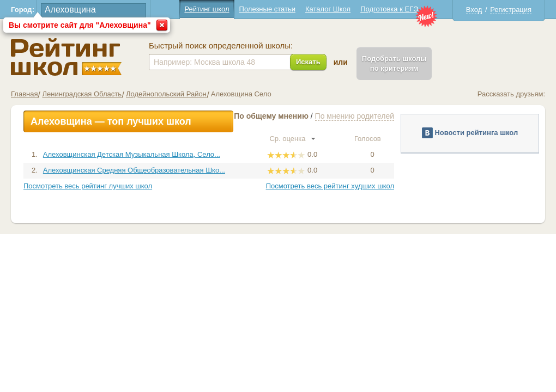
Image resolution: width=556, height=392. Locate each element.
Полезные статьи (267, 9)
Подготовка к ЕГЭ (389, 9)
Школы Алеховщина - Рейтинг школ (66, 57)
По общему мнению (271, 116)
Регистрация (511, 10)
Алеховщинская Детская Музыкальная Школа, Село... (132, 154)
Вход (474, 10)
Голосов (372, 139)
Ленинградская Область (82, 94)
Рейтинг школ (207, 9)
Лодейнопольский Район (166, 94)
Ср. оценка (292, 139)
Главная (24, 94)
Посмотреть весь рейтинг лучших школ (88, 186)
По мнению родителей (355, 116)
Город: (23, 10)
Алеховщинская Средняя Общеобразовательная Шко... (134, 170)
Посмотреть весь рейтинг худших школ (330, 186)
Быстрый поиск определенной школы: (221, 46)
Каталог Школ (328, 9)
